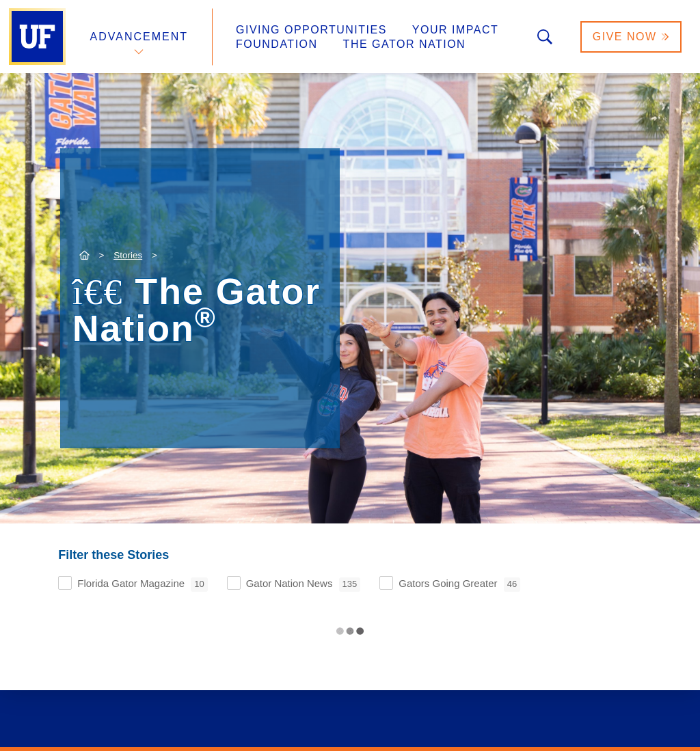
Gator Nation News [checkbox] (304, 585)
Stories (128, 255)
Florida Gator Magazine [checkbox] (142, 585)
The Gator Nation (405, 44)
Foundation (277, 44)
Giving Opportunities (311, 30)
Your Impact (455, 30)
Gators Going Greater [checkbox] (459, 585)
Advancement (139, 37)
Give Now (631, 37)
